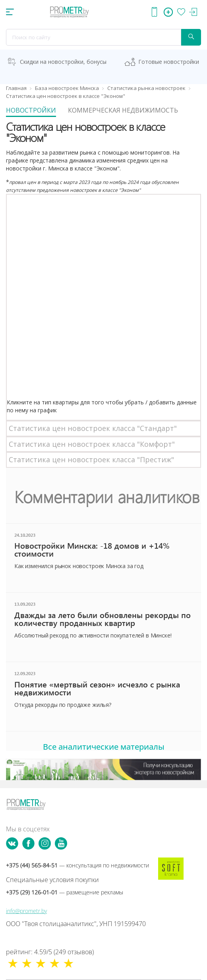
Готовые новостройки (169, 62)
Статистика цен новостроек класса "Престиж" (91, 459)
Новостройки (31, 110)
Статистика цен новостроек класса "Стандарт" (93, 428)
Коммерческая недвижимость (123, 110)
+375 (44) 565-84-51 (77, 865)
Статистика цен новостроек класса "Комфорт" (92, 444)
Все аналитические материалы (104, 747)
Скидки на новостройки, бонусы (63, 62)
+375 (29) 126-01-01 (65, 892)
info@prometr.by (26, 911)
